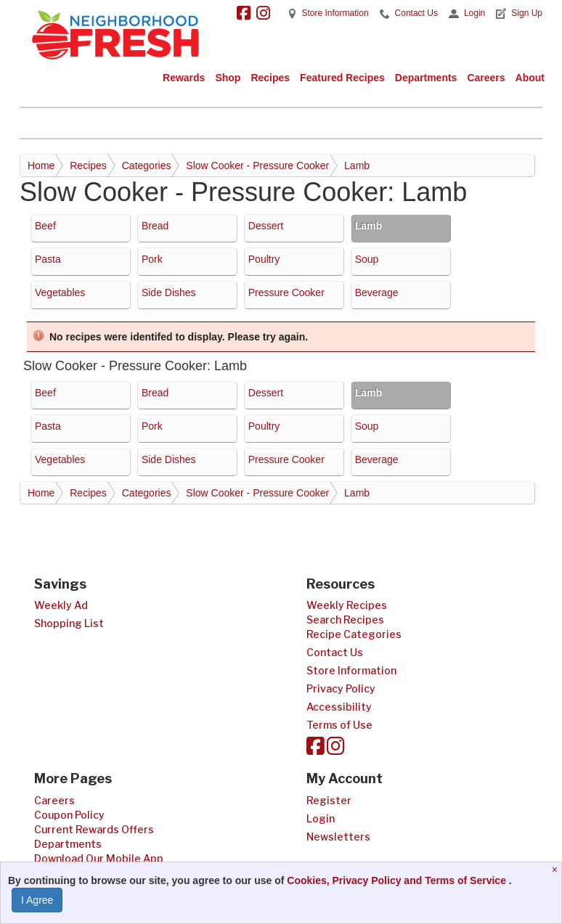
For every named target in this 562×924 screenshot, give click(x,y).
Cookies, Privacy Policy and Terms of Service (398, 880)
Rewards (184, 78)
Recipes (270, 78)
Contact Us (416, 13)
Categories (147, 165)
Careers (486, 78)
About (530, 78)
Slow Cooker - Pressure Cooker (257, 165)
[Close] (557, 870)
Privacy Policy (341, 688)
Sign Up (527, 13)
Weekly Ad (61, 605)
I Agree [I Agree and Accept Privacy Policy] (37, 900)
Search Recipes (345, 620)
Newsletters (338, 837)
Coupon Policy (69, 815)
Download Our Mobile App (99, 858)
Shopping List (69, 623)
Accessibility (339, 707)
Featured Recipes (342, 78)
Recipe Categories (354, 634)
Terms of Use (339, 725)
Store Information (335, 13)
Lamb (357, 165)
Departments (426, 78)
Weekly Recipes (347, 605)
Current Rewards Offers (94, 829)
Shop (228, 78)
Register (329, 800)
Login (475, 13)
